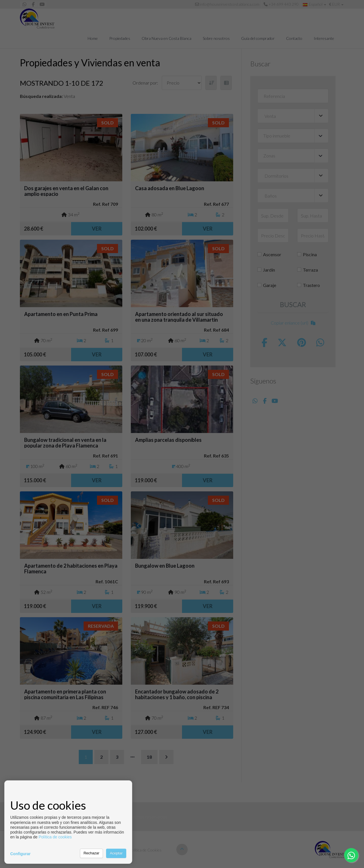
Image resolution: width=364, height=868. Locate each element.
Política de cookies (55, 837)
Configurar (20, 854)
